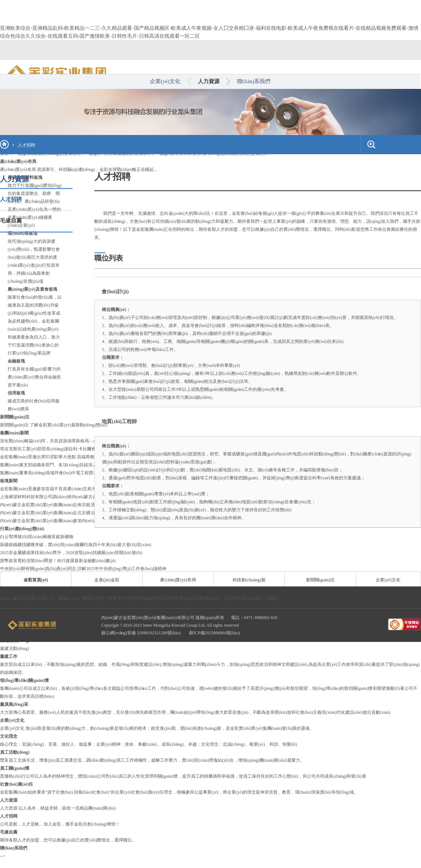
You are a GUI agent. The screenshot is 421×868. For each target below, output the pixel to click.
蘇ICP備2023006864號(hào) (214, 633)
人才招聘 (26, 145)
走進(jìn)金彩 (107, 580)
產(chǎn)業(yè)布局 (178, 580)
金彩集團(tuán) (150, 229)
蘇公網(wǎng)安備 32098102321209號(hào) (142, 633)
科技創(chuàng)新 (249, 580)
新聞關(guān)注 (320, 580)
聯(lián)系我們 (254, 81)
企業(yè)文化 (165, 81)
